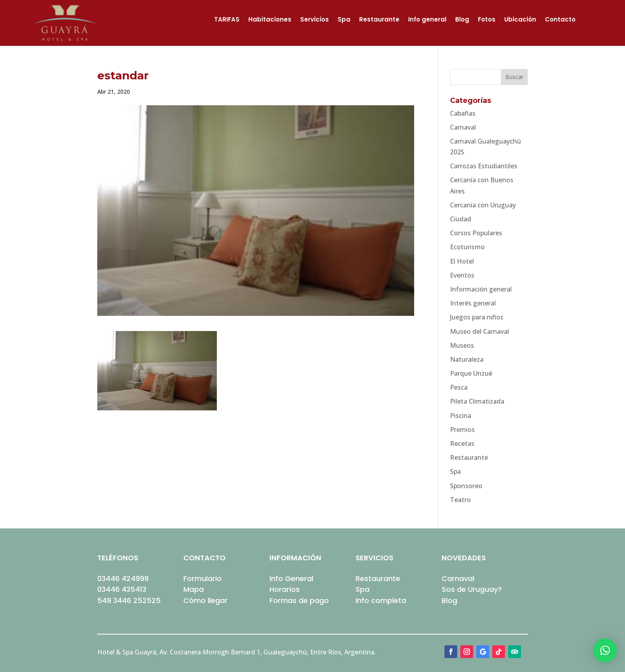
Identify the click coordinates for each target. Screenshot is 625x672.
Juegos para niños (477, 317)
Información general (481, 289)
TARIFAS (227, 20)
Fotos (487, 20)
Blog (462, 20)
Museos (462, 345)
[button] (605, 650)
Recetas (462, 443)
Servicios (314, 20)
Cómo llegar (205, 600)
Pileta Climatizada (477, 401)
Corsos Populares (476, 233)
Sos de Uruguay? (472, 589)
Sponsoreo (466, 486)
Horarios (285, 589)
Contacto (560, 20)
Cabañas (463, 113)
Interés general (473, 303)
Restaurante (379, 20)
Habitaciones (270, 20)
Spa (344, 20)
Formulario (202, 578)
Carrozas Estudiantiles (484, 166)
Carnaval (463, 127)
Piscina (461, 416)
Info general (427, 20)
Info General (291, 578)
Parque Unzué (471, 373)
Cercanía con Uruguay (483, 205)
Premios (462, 430)
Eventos (462, 275)
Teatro (460, 500)
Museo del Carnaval (480, 331)
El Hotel (462, 261)
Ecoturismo (467, 247)
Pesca (459, 387)
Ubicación (520, 20)
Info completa (381, 600)
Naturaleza (467, 359)
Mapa (194, 589)
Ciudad (461, 219)
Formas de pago (299, 600)
